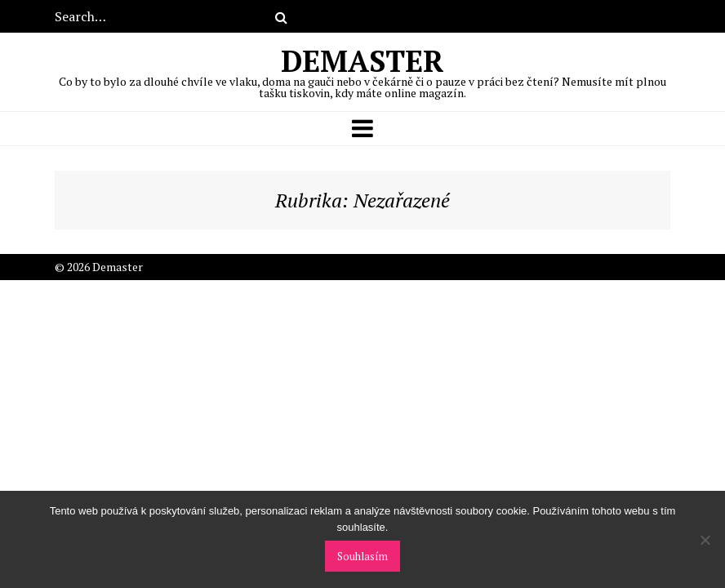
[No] (705, 540)
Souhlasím (362, 556)
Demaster (363, 70)
